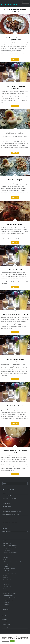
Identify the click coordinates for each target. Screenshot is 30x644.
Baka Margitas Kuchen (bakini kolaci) (12, 562)
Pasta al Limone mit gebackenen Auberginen (12, 512)
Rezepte (4, 555)
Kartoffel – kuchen (6, 504)
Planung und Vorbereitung (9, 548)
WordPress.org (6, 627)
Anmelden (5, 619)
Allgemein (5, 541)
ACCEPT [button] (12, 641)
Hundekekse (6, 589)
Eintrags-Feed (5, 622)
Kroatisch (6, 591)
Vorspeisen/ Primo (7, 600)
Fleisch (6, 584)
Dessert (5, 578)
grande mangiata (6, 543)
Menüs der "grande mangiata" (10, 546)
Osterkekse (5, 493)
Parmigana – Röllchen (7, 506)
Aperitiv (5, 557)
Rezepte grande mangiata (9, 598)
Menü (26, 2)
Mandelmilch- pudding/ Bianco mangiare (11, 514)
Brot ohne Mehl (6, 509)
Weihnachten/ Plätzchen (10, 573)
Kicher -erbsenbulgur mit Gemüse (10, 498)
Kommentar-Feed (6, 625)
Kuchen (6, 566)
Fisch (6, 582)
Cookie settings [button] (5, 641)
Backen (5, 560)
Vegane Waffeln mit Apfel (8, 496)
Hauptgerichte (7, 580)
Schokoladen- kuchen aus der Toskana (10, 517)
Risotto (6, 605)
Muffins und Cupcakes (9, 569)
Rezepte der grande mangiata (10, 552)
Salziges (6, 571)
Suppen (6, 607)
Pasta (6, 602)
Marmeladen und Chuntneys (9, 593)
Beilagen (5, 575)
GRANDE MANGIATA (9, 5)
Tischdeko (7, 550)
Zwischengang (5, 609)
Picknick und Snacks (8, 596)
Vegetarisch (7, 587)
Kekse (6, 564)
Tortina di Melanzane (7, 501)
